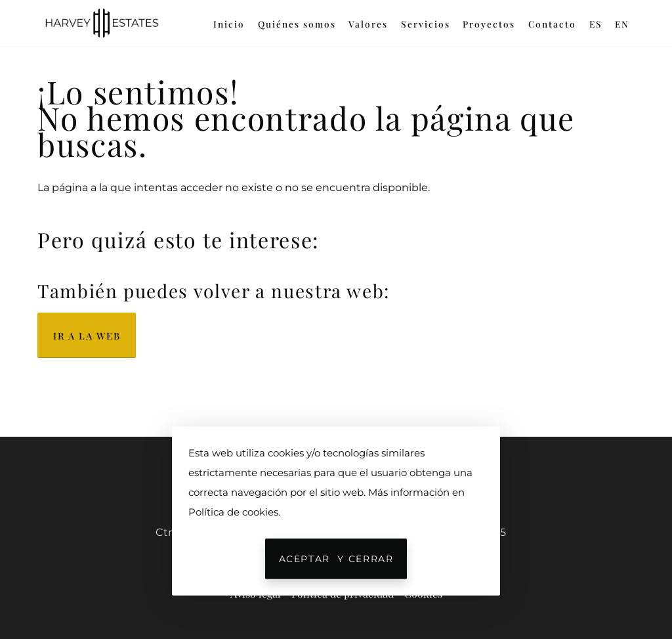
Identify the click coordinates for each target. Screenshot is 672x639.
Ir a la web (87, 336)
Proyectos (489, 24)
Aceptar (336, 559)
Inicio (229, 24)
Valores (368, 24)
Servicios (426, 24)
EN (622, 24)
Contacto (552, 24)
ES (596, 24)
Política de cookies (233, 512)
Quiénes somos (297, 24)
